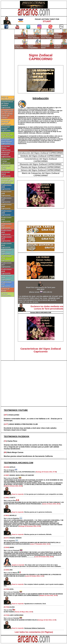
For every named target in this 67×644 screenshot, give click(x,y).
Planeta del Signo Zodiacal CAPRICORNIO (41, 167)
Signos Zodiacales (19, 47)
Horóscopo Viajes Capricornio (6, 168)
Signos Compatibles (33, 47)
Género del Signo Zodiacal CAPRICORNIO (41, 170)
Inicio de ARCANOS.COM (8, 98)
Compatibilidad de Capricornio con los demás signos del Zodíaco (7, 114)
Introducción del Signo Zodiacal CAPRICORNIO (41, 153)
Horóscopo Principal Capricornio (6, 122)
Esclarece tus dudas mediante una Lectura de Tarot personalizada (47, 308)
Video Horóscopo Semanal (58, 36)
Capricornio (31, 108)
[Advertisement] (34, 383)
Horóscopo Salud (45, 47)
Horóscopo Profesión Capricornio (6, 155)
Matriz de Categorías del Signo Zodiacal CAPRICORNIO (41, 174)
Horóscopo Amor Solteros (33, 37)
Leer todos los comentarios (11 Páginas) (34, 632)
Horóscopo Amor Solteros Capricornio (7, 135)
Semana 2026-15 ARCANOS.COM (41, 313)
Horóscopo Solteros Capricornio (35, 628)
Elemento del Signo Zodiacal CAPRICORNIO (41, 164)
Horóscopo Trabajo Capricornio (6, 161)
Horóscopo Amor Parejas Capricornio (7, 142)
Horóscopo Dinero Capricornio (6, 148)
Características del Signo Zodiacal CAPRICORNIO (41, 160)
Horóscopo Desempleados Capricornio (7, 181)
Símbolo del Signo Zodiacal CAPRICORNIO (41, 156)
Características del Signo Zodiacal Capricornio (7, 105)
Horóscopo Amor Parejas (46, 37)
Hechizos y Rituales (58, 47)
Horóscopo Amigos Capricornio (6, 129)
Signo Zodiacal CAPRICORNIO (41, 57)
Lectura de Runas (5, 290)
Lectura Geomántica (6, 294)
